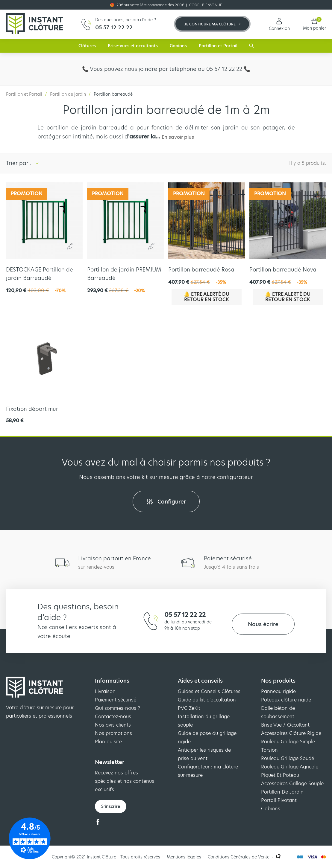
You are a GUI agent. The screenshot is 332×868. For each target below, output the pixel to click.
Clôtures (87, 46)
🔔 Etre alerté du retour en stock (207, 297)
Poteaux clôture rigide (286, 700)
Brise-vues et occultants (133, 46)
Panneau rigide (278, 691)
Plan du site (108, 742)
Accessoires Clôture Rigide (291, 733)
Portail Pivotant (279, 800)
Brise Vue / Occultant (285, 725)
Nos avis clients (113, 725)
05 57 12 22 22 (185, 615)
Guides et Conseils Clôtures (209, 691)
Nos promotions (113, 733)
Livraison (105, 691)
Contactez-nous (113, 717)
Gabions (178, 46)
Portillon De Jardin (282, 792)
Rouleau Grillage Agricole (290, 767)
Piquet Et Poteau (280, 775)
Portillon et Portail (218, 46)
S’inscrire (111, 806)
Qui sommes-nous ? (118, 708)
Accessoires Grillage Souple (292, 784)
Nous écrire (263, 624)
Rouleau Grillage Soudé (288, 758)
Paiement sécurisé (116, 700)
